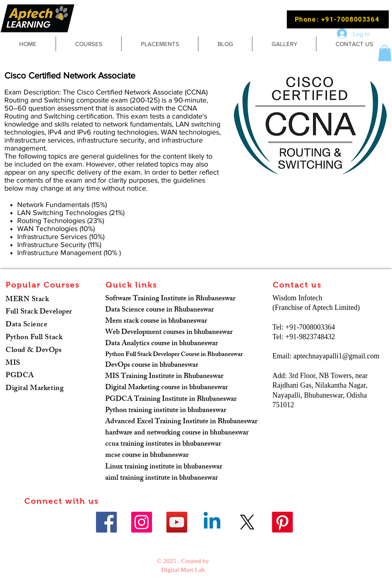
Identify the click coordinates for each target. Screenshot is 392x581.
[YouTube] (177, 522)
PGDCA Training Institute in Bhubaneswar (171, 400)
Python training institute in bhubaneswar (166, 411)
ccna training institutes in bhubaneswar (163, 444)
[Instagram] (142, 522)
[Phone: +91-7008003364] (338, 19)
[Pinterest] (282, 522)
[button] (385, 53)
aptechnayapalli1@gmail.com (337, 356)
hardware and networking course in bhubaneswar (177, 433)
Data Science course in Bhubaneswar (159, 310)
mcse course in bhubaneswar (147, 456)
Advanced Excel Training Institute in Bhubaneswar (181, 422)
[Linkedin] (212, 522)
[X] (247, 522)
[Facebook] (106, 522)
